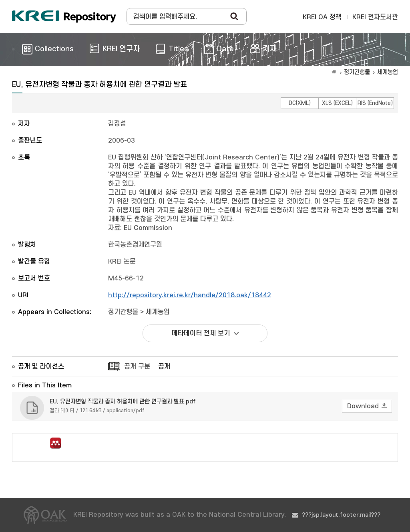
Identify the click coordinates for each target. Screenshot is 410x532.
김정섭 (117, 124)
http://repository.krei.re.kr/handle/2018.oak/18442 (190, 295)
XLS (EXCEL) (337, 103)
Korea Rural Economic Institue (64, 16)
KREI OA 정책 (322, 17)
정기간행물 (357, 72)
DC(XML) (300, 103)
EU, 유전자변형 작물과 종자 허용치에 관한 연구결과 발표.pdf (123, 402)
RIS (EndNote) (375, 103)
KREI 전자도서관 (375, 17)
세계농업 (388, 72)
